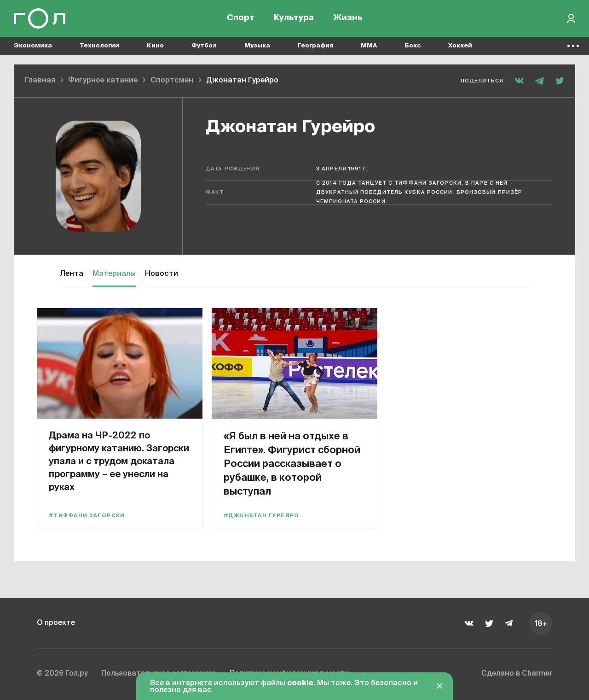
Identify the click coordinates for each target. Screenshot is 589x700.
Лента (72, 274)
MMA (369, 46)
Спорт (241, 18)
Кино (155, 46)
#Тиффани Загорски (87, 516)
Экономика (33, 46)
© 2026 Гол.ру (63, 674)
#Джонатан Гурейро (262, 516)
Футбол (204, 46)
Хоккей (460, 46)
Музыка (257, 46)
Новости (162, 274)
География (315, 46)
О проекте (56, 623)
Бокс (413, 46)
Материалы (114, 274)
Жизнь (348, 18)
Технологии (99, 46)
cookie (300, 683)
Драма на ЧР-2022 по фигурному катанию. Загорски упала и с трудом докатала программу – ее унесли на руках (119, 461)
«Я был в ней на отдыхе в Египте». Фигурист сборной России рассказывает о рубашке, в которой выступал (291, 463)
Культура (294, 18)
